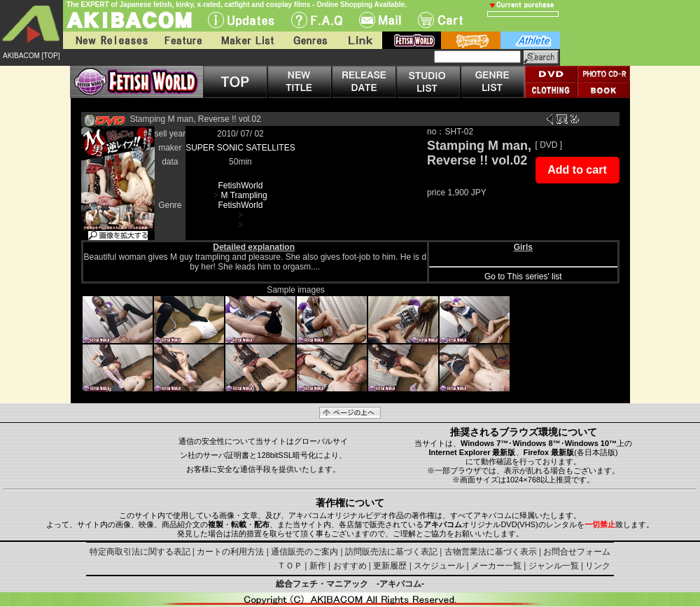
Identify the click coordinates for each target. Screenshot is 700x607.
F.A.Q (317, 20)
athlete (530, 40)
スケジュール (439, 566)
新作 (318, 566)
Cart (440, 20)
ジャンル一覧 (554, 566)
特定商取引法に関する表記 (140, 552)
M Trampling (244, 195)
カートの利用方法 (230, 552)
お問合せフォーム (577, 552)
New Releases (108, 40)
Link (359, 40)
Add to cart (577, 170)
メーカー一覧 (496, 566)
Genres (309, 40)
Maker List (247, 40)
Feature (183, 40)
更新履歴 (390, 566)
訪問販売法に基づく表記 (391, 552)
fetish (412, 40)
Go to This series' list (523, 277)
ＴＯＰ (290, 566)
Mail (380, 20)
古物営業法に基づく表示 (491, 552)
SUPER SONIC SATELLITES (240, 148)
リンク (598, 566)
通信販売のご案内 (304, 552)
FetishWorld (241, 186)
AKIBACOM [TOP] (31, 56)
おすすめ (350, 566)
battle (471, 40)
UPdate (241, 20)
